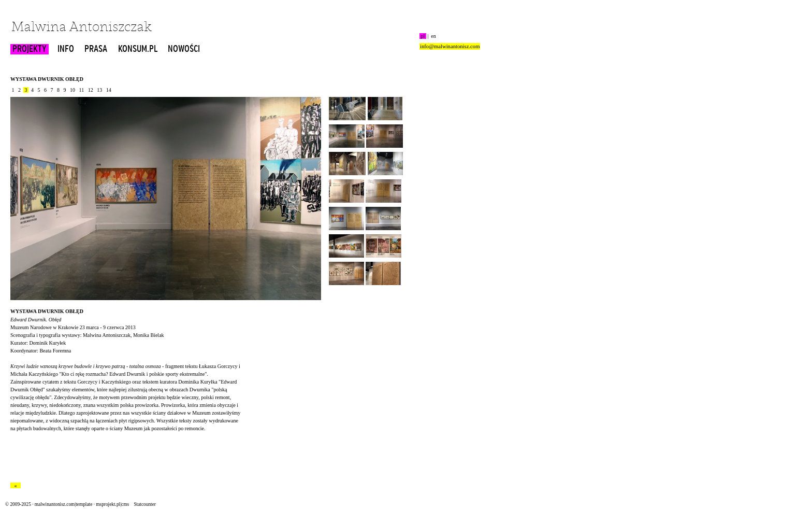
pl (423, 36)
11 (82, 90)
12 (90, 90)
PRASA (96, 49)
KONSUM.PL (138, 49)
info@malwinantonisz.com (450, 46)
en (433, 36)
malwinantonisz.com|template (63, 504)
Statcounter (144, 504)
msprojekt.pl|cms (112, 504)
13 (100, 90)
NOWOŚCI (184, 49)
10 (73, 90)
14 (108, 90)
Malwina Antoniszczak (82, 28)
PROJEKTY (30, 49)
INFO (66, 49)
